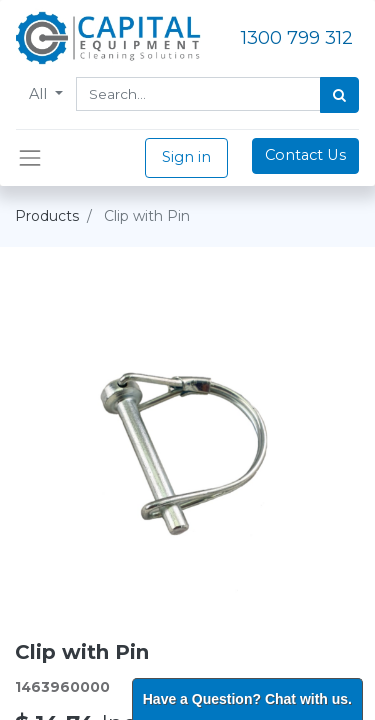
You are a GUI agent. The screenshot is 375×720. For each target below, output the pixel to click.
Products (47, 216)
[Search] (339, 95)
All (40, 94)
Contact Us (305, 155)
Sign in (186, 157)
